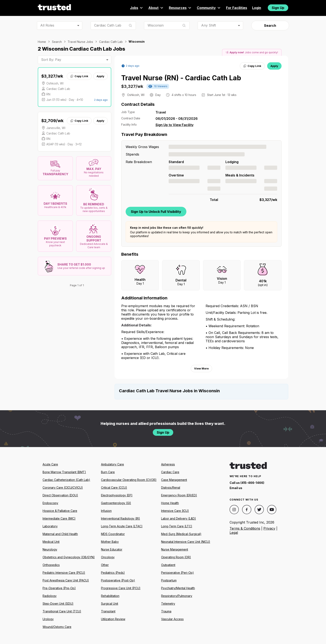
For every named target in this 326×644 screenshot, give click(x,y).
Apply (100, 76)
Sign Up (278, 8)
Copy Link (79, 76)
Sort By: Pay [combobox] (51, 60)
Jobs (137, 8)
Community (209, 8)
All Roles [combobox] (47, 25)
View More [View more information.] (201, 368)
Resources (180, 8)
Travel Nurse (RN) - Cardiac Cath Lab (181, 78)
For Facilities (237, 8)
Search (270, 26)
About (156, 8)
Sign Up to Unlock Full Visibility (156, 212)
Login (257, 8)
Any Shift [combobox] (208, 25)
